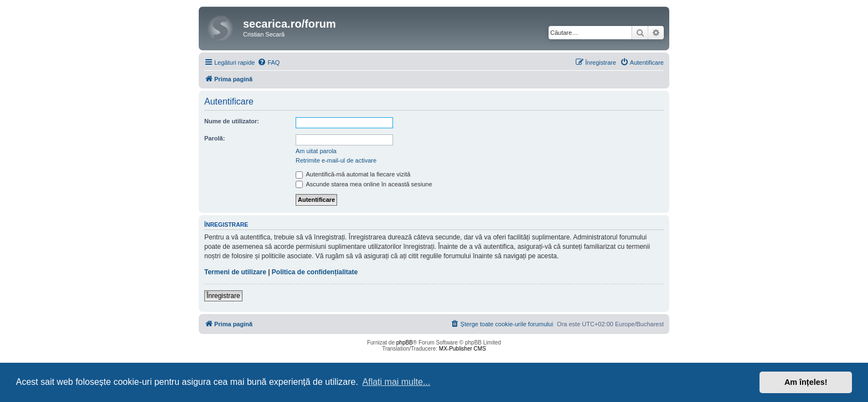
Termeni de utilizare (235, 272)
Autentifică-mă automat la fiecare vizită (353, 174)
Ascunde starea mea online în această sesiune (364, 184)
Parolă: (215, 138)
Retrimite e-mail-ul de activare (336, 160)
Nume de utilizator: (232, 121)
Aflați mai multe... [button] (397, 382)
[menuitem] (268, 62)
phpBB (405, 343)
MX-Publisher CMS (463, 349)
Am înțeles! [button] (806, 382)
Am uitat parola (316, 151)
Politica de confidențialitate (315, 272)
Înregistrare (223, 296)
